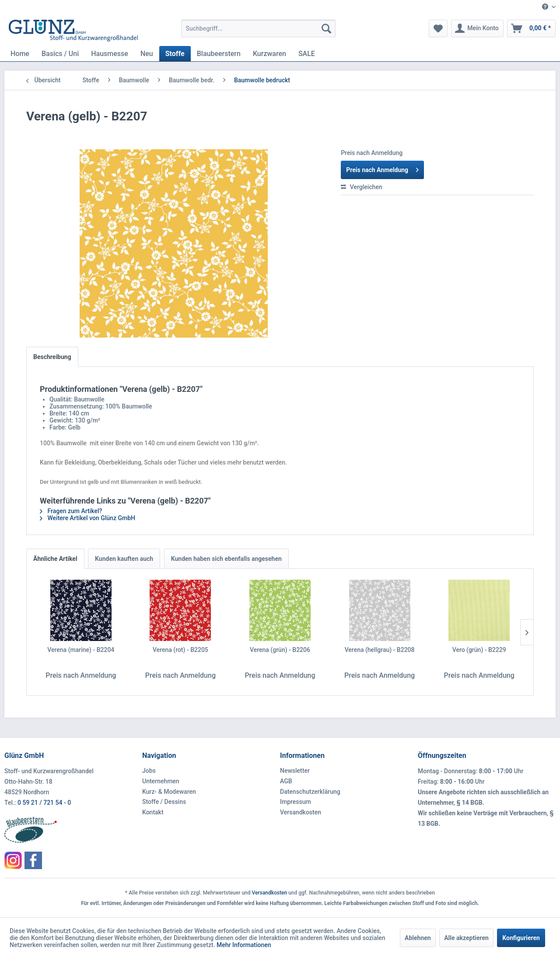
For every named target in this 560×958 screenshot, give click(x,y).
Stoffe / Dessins (164, 802)
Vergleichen (362, 187)
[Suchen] (326, 28)
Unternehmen (161, 781)
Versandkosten (301, 812)
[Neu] (147, 54)
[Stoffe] (175, 54)
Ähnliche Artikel (55, 559)
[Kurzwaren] (269, 54)
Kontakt (153, 812)
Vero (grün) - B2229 (479, 650)
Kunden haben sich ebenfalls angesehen (226, 559)
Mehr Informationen (244, 945)
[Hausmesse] (110, 54)
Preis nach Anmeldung (382, 168)
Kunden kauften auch (124, 559)
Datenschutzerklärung (310, 792)
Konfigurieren (521, 938)
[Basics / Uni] (60, 54)
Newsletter (295, 771)
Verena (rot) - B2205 (180, 650)
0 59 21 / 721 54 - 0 (44, 803)
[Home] (20, 54)
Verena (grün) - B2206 (280, 650)
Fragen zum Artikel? (71, 511)
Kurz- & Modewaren (169, 792)
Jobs (149, 771)
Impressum (296, 802)
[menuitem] (546, 7)
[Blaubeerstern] (219, 54)
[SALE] (307, 54)
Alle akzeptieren (466, 938)
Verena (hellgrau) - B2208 (380, 650)
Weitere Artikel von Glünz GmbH (87, 518)
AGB (286, 781)
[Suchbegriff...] (258, 28)
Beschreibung (52, 357)
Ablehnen (418, 938)
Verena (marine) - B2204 (81, 650)
